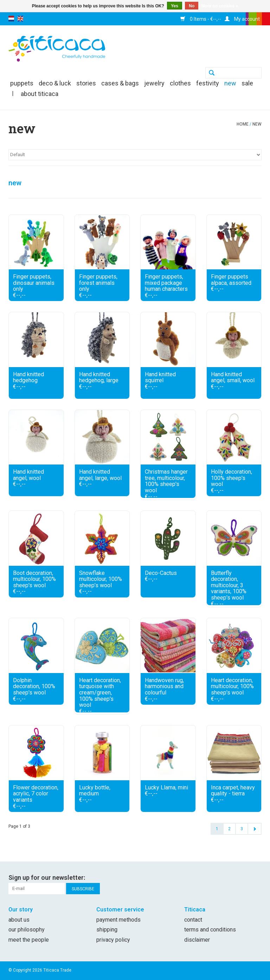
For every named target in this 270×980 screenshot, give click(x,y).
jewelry (154, 83)
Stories (86, 83)
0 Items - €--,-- (201, 19)
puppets (22, 83)
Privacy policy (113, 940)
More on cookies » (220, 6)
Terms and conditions (210, 930)
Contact (193, 920)
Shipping (107, 930)
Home (243, 124)
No (192, 6)
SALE (247, 83)
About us (19, 920)
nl (11, 19)
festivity (208, 83)
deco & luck (55, 83)
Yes (175, 6)
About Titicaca (40, 94)
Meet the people (29, 940)
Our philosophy (27, 930)
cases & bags (120, 83)
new (230, 83)
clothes (180, 83)
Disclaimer (197, 940)
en (20, 19)
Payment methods (118, 920)
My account (242, 19)
